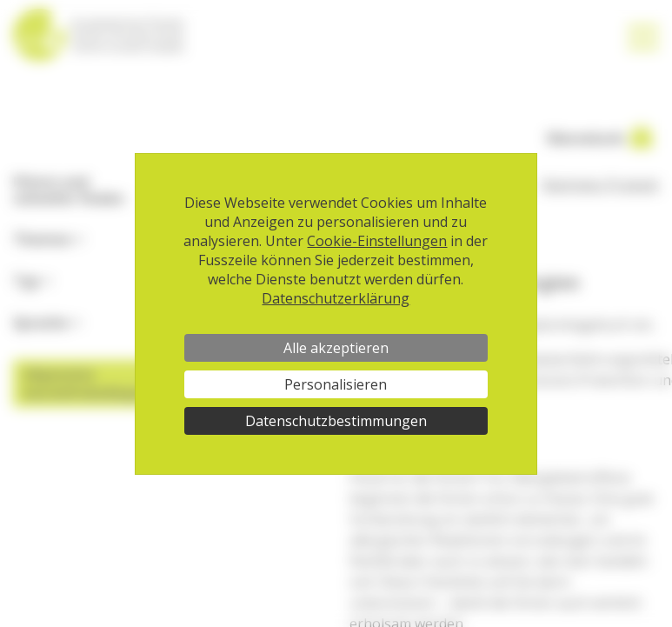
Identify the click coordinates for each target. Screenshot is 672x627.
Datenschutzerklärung (336, 298)
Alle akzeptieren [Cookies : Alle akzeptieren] (336, 348)
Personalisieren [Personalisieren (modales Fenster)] (336, 384)
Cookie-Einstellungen (377, 241)
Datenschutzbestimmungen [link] (336, 421)
